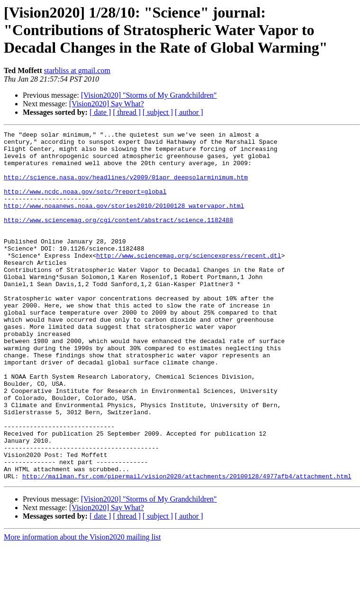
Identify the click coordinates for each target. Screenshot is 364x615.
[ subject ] (158, 112)
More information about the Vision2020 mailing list (82, 607)
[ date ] (100, 112)
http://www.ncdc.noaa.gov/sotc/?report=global (85, 204)
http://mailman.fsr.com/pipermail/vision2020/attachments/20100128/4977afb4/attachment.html (187, 546)
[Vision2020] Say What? (107, 104)
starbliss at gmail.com (77, 70)
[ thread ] (127, 112)
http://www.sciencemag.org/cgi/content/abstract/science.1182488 (118, 238)
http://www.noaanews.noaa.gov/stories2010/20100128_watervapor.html (124, 221)
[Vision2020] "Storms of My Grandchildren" (149, 95)
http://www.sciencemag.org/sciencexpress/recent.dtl (189, 281)
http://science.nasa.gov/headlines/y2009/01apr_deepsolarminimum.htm (126, 187)
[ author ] (189, 112)
